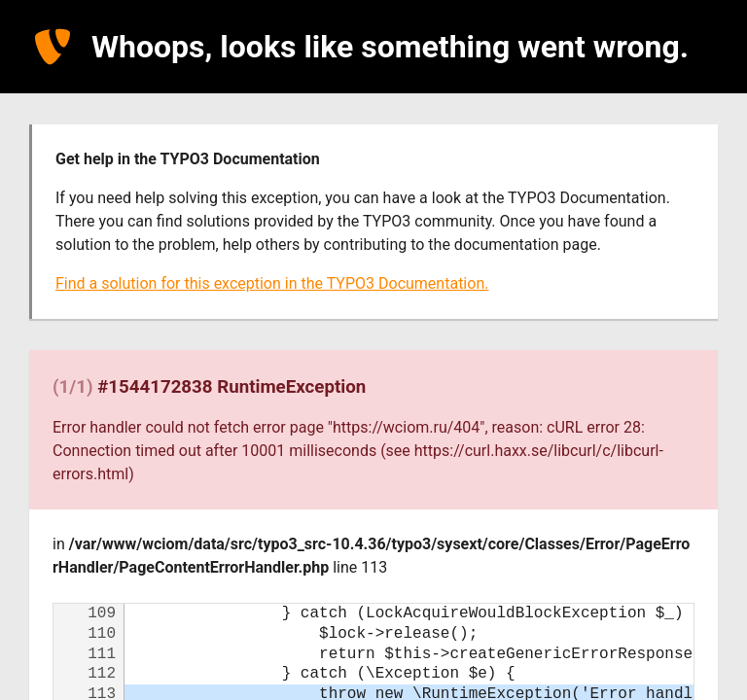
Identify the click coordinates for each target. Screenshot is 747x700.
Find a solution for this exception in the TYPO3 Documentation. (272, 283)
